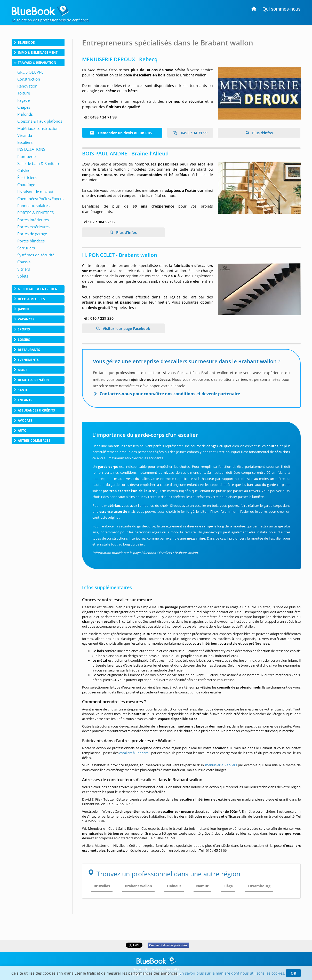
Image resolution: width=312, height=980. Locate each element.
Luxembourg (259, 886)
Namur (202, 886)
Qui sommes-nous (282, 9)
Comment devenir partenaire (168, 945)
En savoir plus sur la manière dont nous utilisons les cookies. (232, 973)
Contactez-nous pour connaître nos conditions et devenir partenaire (170, 394)
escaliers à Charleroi (134, 753)
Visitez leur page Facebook (126, 329)
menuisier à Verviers (221, 765)
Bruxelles (102, 886)
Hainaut (174, 886)
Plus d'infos (262, 133)
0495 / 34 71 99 (190, 133)
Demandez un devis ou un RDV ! (122, 133)
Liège (228, 886)
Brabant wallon (138, 886)
